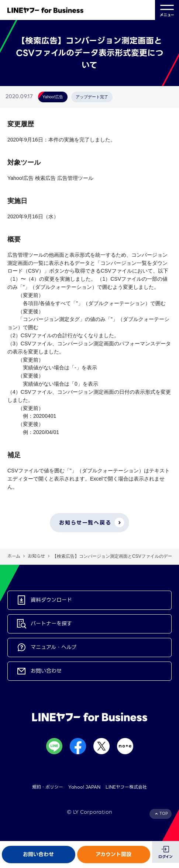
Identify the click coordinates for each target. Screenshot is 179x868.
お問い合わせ (38, 854)
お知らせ (36, 556)
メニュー (167, 10)
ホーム (14, 556)
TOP (164, 814)
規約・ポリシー (48, 787)
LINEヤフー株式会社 (126, 787)
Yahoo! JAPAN (84, 787)
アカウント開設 (113, 854)
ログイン (166, 857)
